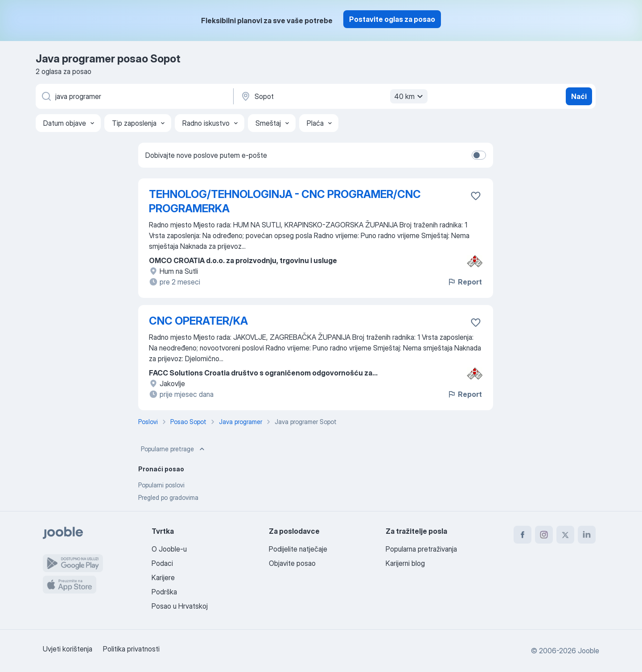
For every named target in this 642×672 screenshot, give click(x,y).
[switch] (479, 155)
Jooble (588, 651)
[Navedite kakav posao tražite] (134, 96)
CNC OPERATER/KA (198, 321)
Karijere (163, 577)
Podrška (164, 592)
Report (465, 282)
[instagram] (544, 535)
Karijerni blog (405, 563)
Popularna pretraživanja (421, 549)
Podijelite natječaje (298, 549)
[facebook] (523, 535)
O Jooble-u (169, 549)
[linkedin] (587, 535)
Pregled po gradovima (168, 497)
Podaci (162, 563)
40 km (410, 96)
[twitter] (565, 535)
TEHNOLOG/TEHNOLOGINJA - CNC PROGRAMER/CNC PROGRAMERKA (285, 201)
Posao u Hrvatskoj (180, 606)
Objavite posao (292, 563)
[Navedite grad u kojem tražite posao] (333, 96)
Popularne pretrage (174, 449)
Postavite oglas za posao (392, 19)
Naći (579, 96)
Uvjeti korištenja (68, 649)
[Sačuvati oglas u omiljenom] (476, 196)
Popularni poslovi (161, 485)
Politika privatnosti (131, 649)
